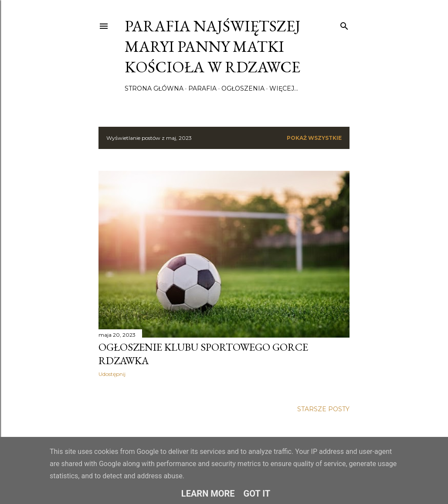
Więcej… (284, 88)
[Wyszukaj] (344, 24)
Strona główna (154, 88)
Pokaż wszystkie (314, 138)
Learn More (208, 494)
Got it (257, 494)
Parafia (202, 88)
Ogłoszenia (243, 88)
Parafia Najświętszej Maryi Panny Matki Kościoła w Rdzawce (213, 46)
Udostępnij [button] (112, 374)
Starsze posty (323, 409)
